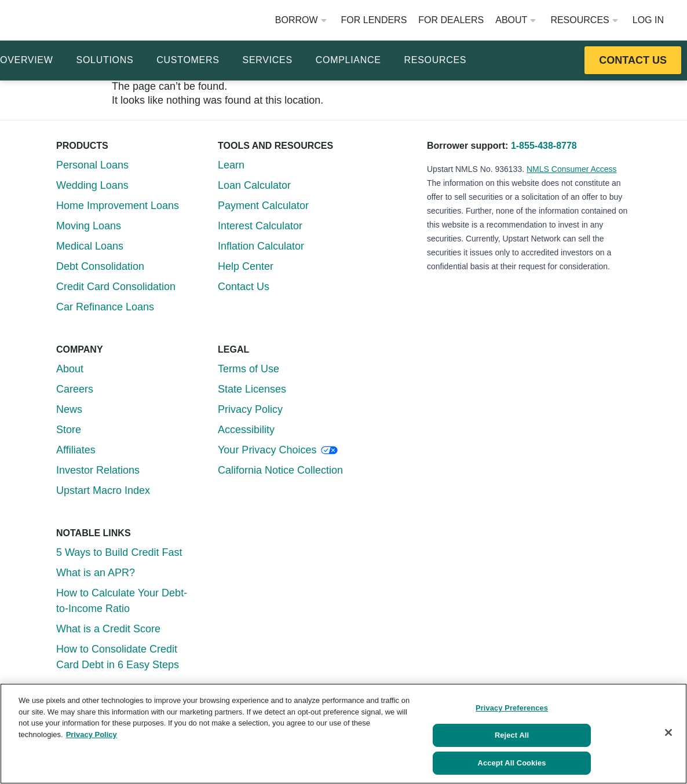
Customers (188, 60)
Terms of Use (249, 369)
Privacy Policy (250, 409)
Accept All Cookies (512, 760)
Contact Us (244, 287)
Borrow (301, 20)
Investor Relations (98, 470)
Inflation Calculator (261, 246)
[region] (344, 730)
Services (268, 60)
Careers (75, 389)
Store (69, 430)
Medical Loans (90, 246)
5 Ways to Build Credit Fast (119, 552)
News (69, 409)
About (516, 20)
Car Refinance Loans (105, 307)
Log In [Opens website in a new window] (648, 20)
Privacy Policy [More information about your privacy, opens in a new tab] (92, 726)
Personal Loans (92, 165)
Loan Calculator (254, 185)
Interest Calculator (260, 226)
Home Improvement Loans (118, 206)
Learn (231, 165)
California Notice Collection (280, 470)
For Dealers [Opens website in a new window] (451, 20)
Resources (584, 20)
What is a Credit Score (108, 629)
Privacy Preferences (512, 701)
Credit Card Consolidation (116, 287)
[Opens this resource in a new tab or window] (633, 60)
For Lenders (374, 20)
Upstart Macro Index (103, 490)
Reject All (512, 730)
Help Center (246, 266)
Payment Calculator (263, 206)
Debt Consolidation (100, 266)
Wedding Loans (92, 185)
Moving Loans (89, 226)
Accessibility (246, 430)
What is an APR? (96, 573)
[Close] (668, 728)
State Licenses (252, 389)
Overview (27, 60)
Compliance (348, 60)
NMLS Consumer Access (572, 169)
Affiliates (76, 450)
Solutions (105, 60)
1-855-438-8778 (544, 146)
